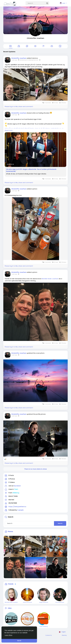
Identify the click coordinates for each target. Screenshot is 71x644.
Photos (10, 532)
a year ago (14, 60)
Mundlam (17, 486)
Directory (64, 635)
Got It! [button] (19, 641)
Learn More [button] (9, 635)
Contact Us (49, 635)
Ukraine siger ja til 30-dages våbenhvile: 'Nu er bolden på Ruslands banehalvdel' (31, 170)
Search (60, 523)
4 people (20, 510)
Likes (10, 608)
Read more (9, 130)
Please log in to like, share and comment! (19, 106)
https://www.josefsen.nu (17, 507)
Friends (11, 584)
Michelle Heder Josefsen (50, 279)
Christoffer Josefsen (35, 38)
